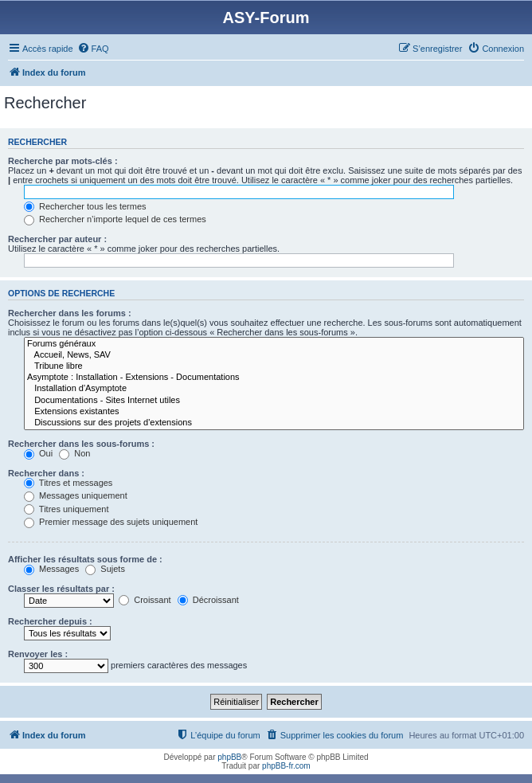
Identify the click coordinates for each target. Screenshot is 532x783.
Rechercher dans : (46, 473)
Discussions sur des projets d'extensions (274, 423)
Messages (51, 569)
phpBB (229, 757)
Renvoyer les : (38, 654)
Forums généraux (274, 344)
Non (74, 453)
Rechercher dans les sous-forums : (81, 444)
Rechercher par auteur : (57, 239)
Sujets (105, 569)
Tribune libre (274, 366)
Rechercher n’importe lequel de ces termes (115, 219)
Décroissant (208, 600)
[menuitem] (93, 49)
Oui (38, 453)
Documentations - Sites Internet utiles (274, 401)
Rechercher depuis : (50, 621)
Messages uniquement (76, 495)
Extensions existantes (274, 412)
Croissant (145, 600)
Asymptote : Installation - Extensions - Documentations (274, 378)
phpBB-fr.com (286, 766)
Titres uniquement (66, 509)
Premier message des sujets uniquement (111, 522)
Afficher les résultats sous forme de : (85, 559)
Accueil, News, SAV (274, 355)
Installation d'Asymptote (274, 389)
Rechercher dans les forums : (70, 313)
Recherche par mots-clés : (63, 161)
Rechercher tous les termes (85, 206)
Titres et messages (68, 483)
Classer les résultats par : (61, 589)
